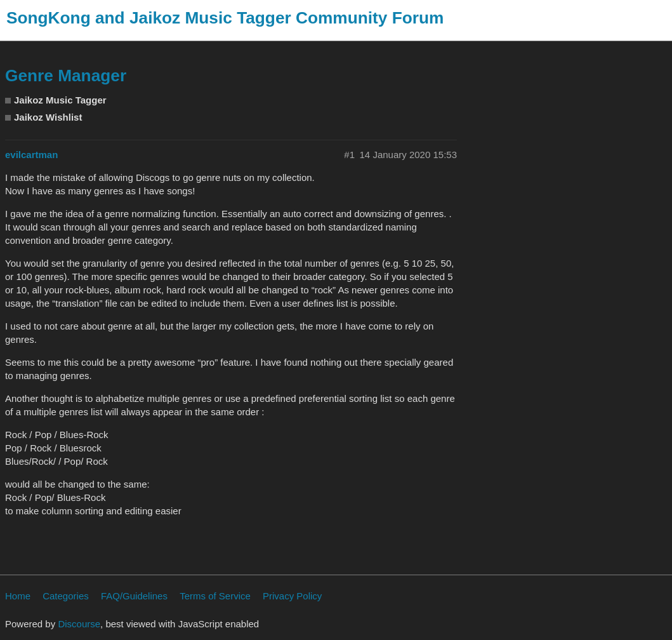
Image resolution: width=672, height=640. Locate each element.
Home (18, 596)
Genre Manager (66, 76)
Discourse (79, 624)
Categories (66, 596)
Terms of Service (215, 596)
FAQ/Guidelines (134, 596)
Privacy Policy (292, 596)
